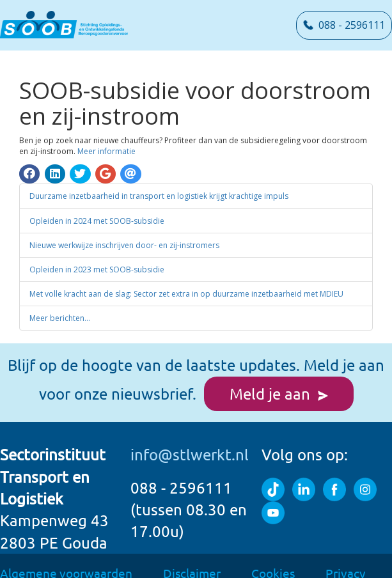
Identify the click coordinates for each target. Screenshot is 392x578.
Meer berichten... (60, 303)
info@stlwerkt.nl (190, 440)
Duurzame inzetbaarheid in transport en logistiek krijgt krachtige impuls (159, 182)
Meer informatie (106, 137)
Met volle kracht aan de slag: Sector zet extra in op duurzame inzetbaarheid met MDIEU (186, 279)
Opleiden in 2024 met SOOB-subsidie (97, 206)
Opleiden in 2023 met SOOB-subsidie (97, 255)
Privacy (345, 558)
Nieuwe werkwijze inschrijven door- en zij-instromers (124, 230)
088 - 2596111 (344, 25)
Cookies (273, 558)
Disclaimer (192, 558)
